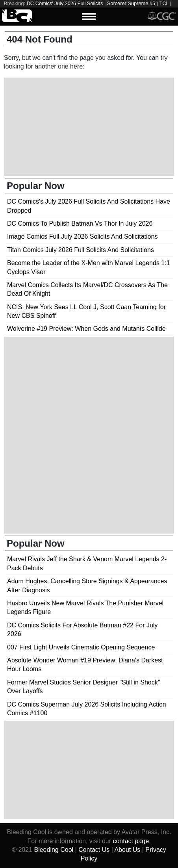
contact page (131, 841)
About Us (127, 850)
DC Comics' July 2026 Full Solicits (65, 3)
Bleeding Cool (54, 850)
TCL (164, 3)
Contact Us (94, 850)
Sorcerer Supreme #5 (131, 3)
